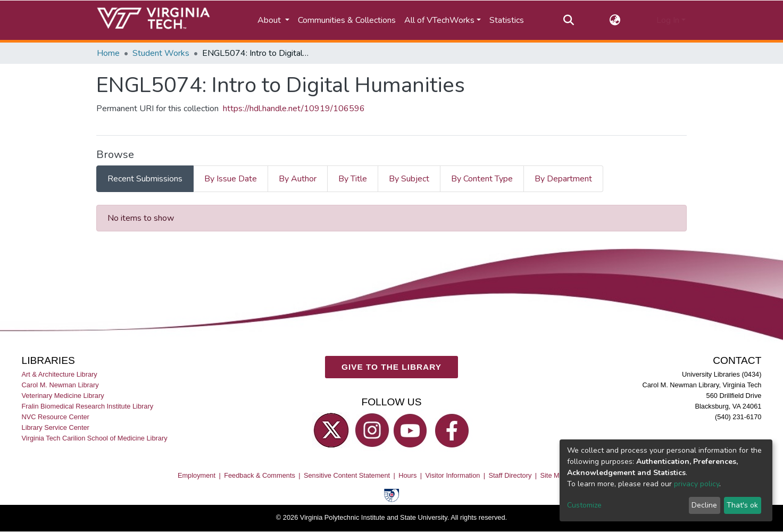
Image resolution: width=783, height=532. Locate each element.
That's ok (742, 505)
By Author (298, 179)
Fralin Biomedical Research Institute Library (88, 406)
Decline (704, 505)
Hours (407, 475)
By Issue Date (231, 179)
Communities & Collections (347, 20)
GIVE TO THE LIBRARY (391, 367)
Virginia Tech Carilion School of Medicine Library (95, 439)
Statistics (507, 20)
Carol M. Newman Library (60, 385)
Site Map (553, 475)
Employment (197, 475)
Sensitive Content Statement (347, 475)
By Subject (409, 179)
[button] (615, 20)
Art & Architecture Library (60, 374)
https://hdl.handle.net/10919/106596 (294, 109)
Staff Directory (510, 475)
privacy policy (697, 484)
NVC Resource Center (56, 417)
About (270, 20)
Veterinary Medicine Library (63, 396)
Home (108, 53)
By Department (563, 179)
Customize (584, 505)
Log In (668, 20)
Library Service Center (56, 427)
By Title (353, 179)
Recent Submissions (145, 179)
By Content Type (482, 179)
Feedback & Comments (260, 475)
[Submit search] (568, 20)
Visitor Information (453, 475)
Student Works (161, 53)
